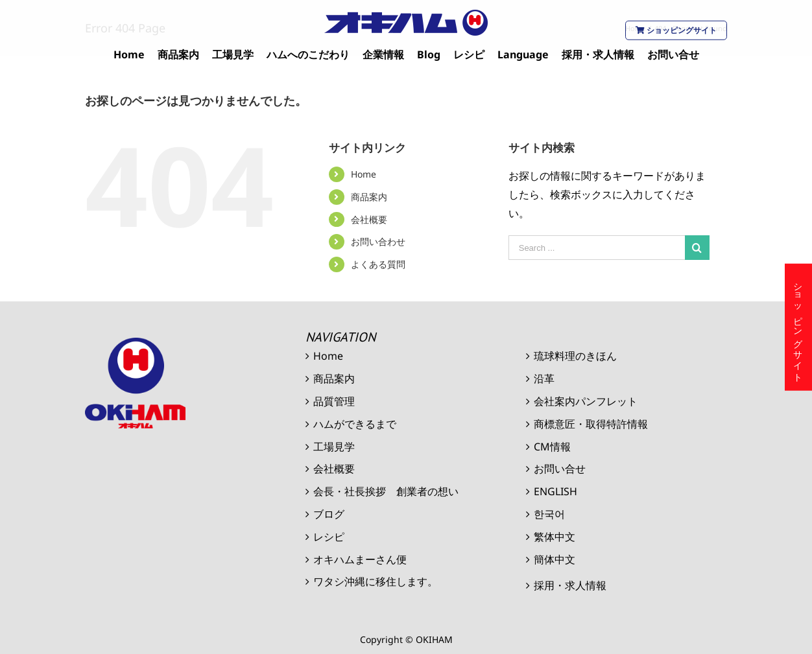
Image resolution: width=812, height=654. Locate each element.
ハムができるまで (355, 424)
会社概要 (369, 219)
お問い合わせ (378, 241)
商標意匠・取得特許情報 (591, 424)
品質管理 (334, 401)
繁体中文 (555, 537)
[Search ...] (597, 248)
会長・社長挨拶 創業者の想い (386, 491)
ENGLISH (555, 491)
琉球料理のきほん (575, 356)
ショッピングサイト (676, 30)
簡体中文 (555, 559)
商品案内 (369, 197)
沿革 (544, 379)
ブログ (329, 514)
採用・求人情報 (570, 585)
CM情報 (552, 447)
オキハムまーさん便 (360, 559)
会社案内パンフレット (586, 401)
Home (364, 174)
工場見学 (334, 447)
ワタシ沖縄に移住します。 (376, 581)
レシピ (329, 537)
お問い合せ (560, 469)
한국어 (549, 514)
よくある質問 (378, 264)
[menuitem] (129, 55)
